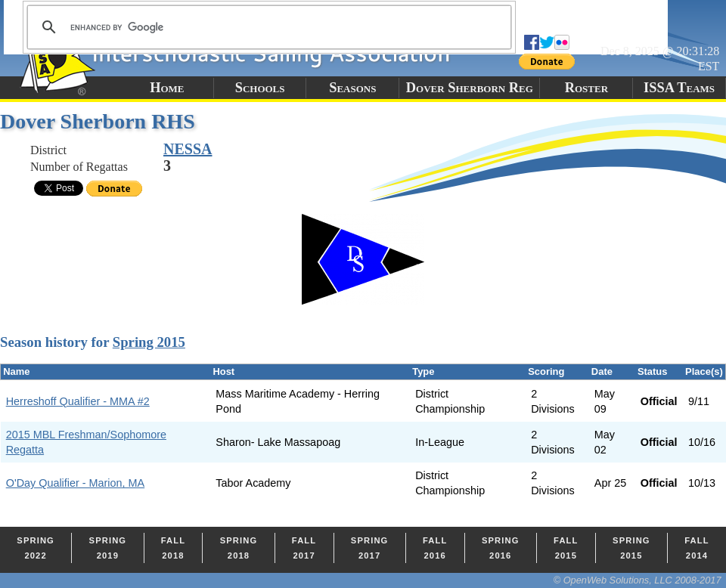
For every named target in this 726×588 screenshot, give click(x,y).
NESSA (188, 149)
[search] (267, 27)
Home (167, 88)
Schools (260, 88)
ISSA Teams (679, 88)
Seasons (352, 88)
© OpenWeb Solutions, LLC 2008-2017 (638, 580)
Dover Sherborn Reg (470, 88)
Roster (586, 88)
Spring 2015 (149, 342)
